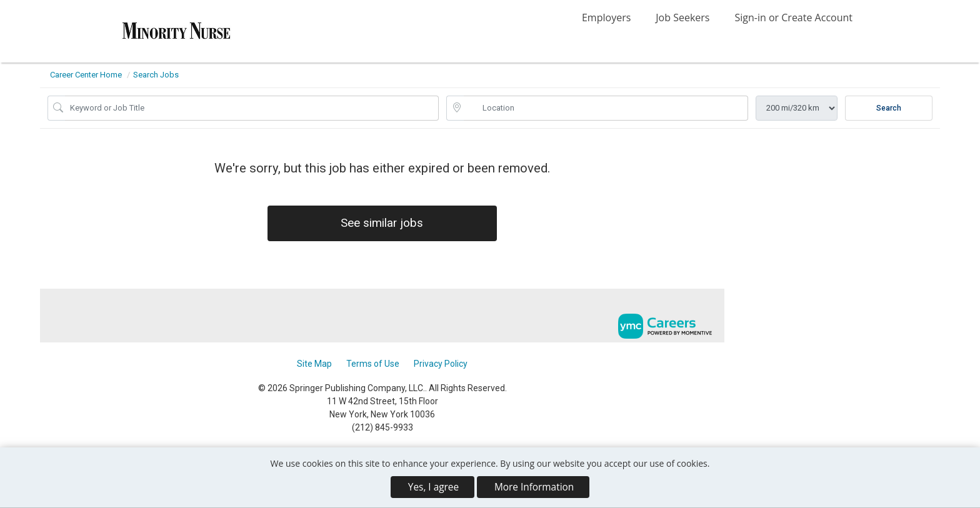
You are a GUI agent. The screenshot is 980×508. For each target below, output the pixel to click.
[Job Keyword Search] (252, 108)
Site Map (314, 364)
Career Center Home (86, 75)
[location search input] (606, 108)
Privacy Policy (441, 364)
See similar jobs (382, 224)
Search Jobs (156, 75)
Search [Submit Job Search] (889, 108)
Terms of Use (373, 364)
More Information (534, 487)
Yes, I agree (433, 487)
